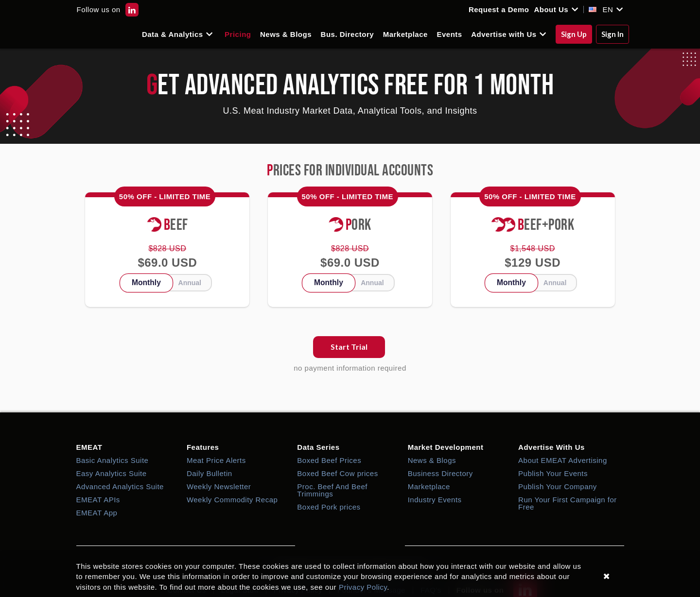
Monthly (146, 282)
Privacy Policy (363, 587)
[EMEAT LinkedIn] (132, 9)
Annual (190, 283)
